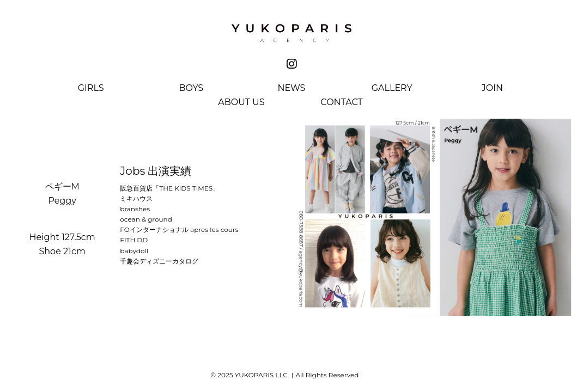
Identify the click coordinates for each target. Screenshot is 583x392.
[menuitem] (91, 91)
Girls (91, 88)
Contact (341, 103)
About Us (241, 103)
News (292, 88)
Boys (191, 88)
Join (492, 88)
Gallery (392, 88)
